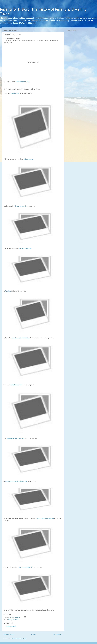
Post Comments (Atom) (19, 639)
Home (33, 635)
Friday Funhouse (13, 619)
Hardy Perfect (14, 93)
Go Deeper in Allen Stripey (21, 338)
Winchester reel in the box (16, 438)
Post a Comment (11, 627)
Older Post (58, 635)
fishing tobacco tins (16, 385)
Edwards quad (29, 159)
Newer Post (8, 635)
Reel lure (8, 291)
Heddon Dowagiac (25, 248)
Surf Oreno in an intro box (45, 518)
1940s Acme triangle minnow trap (16, 481)
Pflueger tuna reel (20, 206)
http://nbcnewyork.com (23, 82)
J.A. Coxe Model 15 (26, 568)
